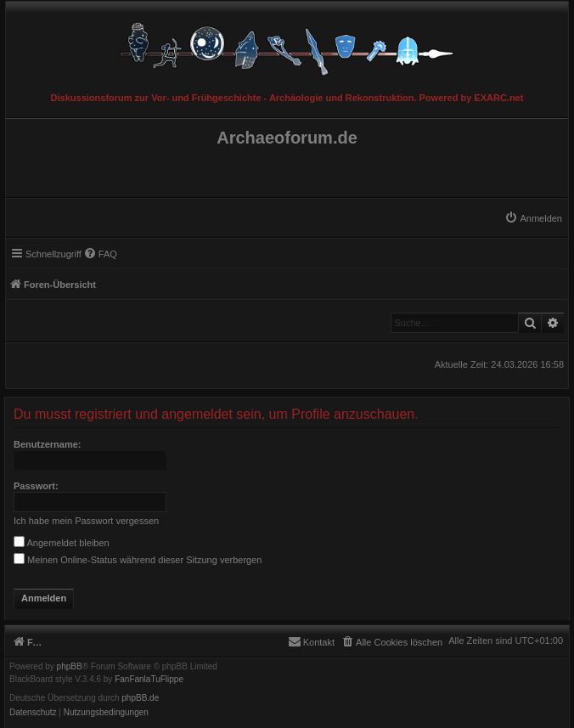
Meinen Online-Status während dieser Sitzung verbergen (138, 560)
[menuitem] (533, 218)
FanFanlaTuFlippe (149, 680)
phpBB (70, 667)
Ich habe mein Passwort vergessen (86, 521)
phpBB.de (140, 698)
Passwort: (36, 486)
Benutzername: (47, 444)
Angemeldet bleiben (62, 543)
